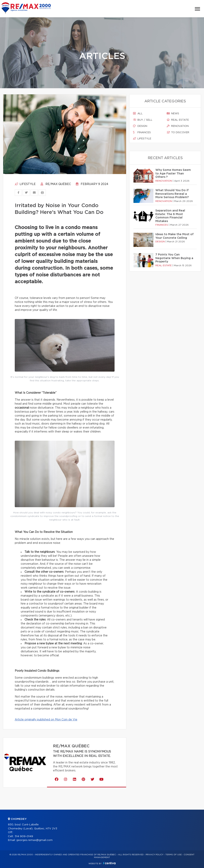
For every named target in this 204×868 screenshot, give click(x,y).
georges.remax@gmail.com (34, 840)
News (173, 114)
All (138, 114)
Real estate (178, 120)
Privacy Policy (154, 855)
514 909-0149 (24, 836)
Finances (142, 132)
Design (140, 126)
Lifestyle (25, 184)
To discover (178, 132)
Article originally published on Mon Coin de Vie (46, 720)
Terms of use (174, 855)
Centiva (109, 863)
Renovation (178, 126)
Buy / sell (143, 120)
